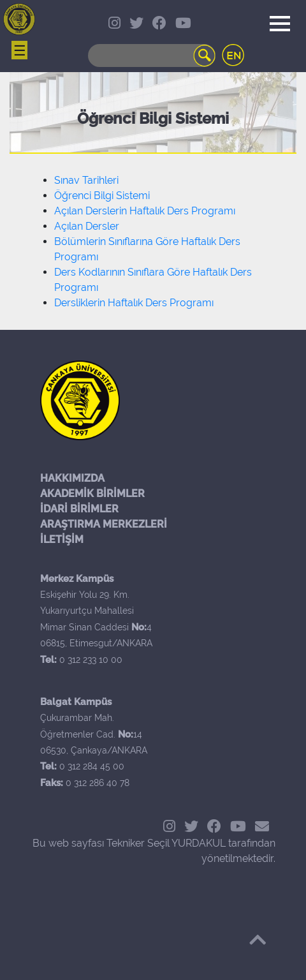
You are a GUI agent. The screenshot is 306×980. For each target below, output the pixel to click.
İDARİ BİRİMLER (79, 509)
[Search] (152, 56)
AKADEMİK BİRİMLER (92, 494)
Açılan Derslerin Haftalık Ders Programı (145, 211)
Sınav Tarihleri (86, 180)
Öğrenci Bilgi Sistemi (102, 196)
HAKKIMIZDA (72, 478)
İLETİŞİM (62, 539)
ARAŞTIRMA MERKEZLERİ (104, 524)
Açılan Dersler (87, 226)
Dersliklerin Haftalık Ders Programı (134, 303)
